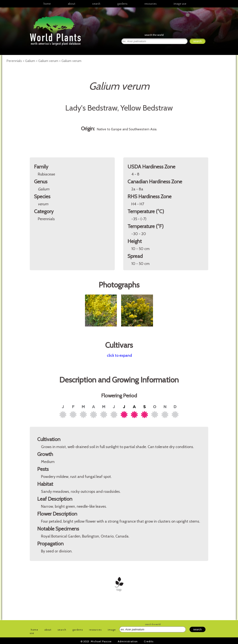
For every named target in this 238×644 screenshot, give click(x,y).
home (47, 4)
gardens (122, 4)
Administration (128, 641)
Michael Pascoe (101, 641)
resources (95, 630)
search (96, 4)
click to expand (119, 355)
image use (180, 4)
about (72, 4)
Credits (149, 641)
